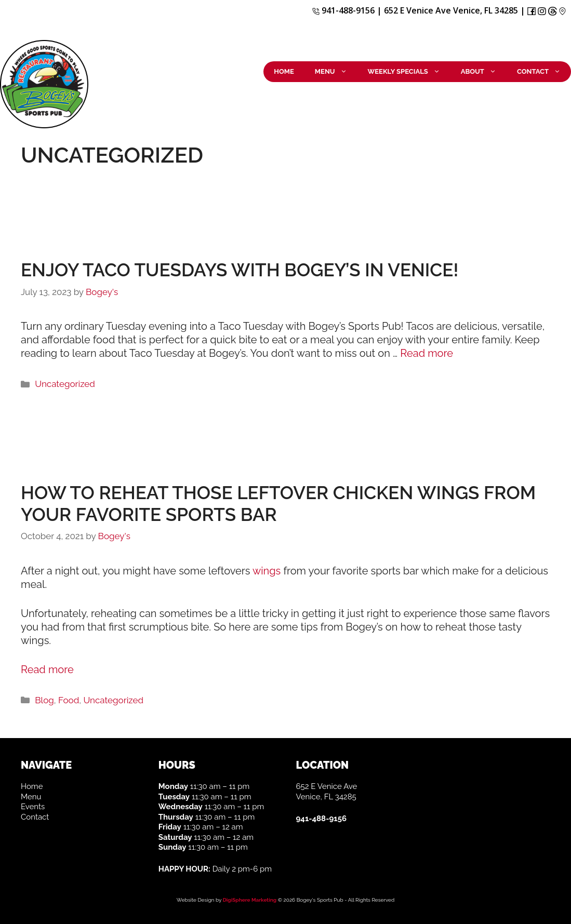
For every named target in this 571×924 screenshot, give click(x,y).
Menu (336, 72)
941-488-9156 (343, 10)
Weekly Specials (409, 72)
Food (69, 700)
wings (267, 571)
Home (284, 71)
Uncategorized (65, 384)
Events (33, 807)
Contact (544, 72)
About (484, 72)
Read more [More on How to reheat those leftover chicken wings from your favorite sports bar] (47, 669)
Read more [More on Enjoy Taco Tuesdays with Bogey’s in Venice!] (427, 353)
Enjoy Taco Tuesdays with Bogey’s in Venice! (240, 270)
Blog (44, 700)
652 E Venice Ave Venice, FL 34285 (451, 10)
